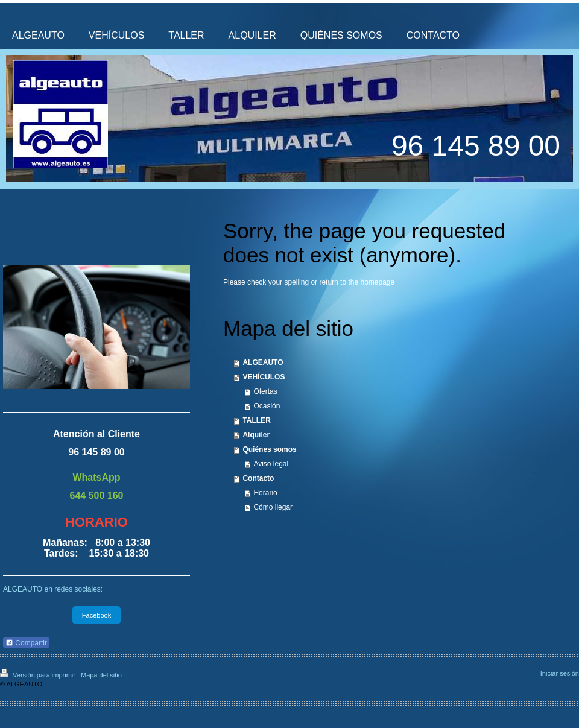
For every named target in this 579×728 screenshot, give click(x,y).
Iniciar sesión (560, 673)
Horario (265, 493)
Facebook (96, 615)
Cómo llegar (273, 507)
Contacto (258, 478)
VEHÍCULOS (264, 377)
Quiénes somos (269, 449)
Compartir (26, 643)
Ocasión (267, 406)
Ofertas (265, 391)
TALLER (256, 420)
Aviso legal (271, 464)
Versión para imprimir (39, 675)
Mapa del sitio (101, 675)
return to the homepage (357, 282)
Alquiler (256, 435)
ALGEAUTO (263, 362)
